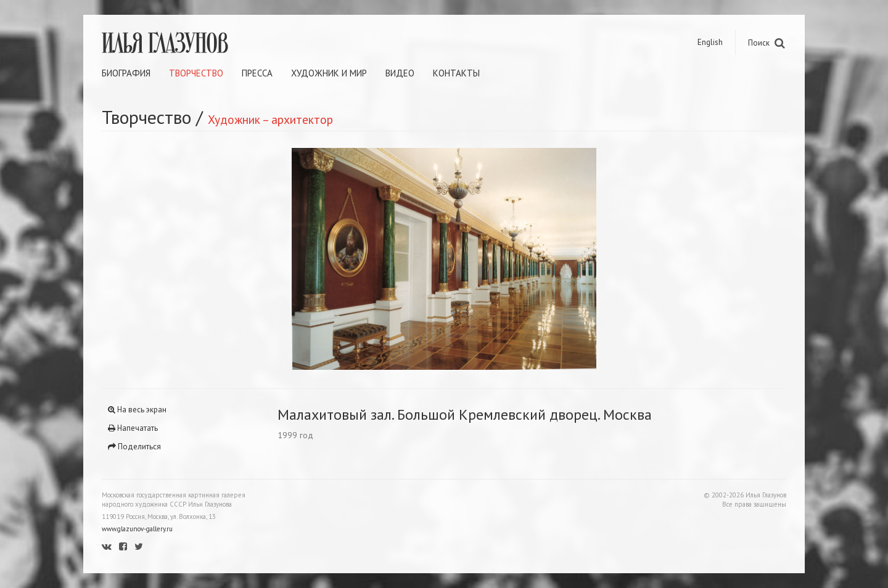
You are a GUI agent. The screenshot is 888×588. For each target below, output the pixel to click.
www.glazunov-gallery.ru (137, 529)
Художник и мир (329, 73)
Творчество (196, 73)
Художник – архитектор (270, 119)
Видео (400, 73)
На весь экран (137, 410)
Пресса (257, 73)
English (710, 42)
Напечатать (133, 428)
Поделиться (134, 447)
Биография (126, 73)
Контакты (456, 73)
